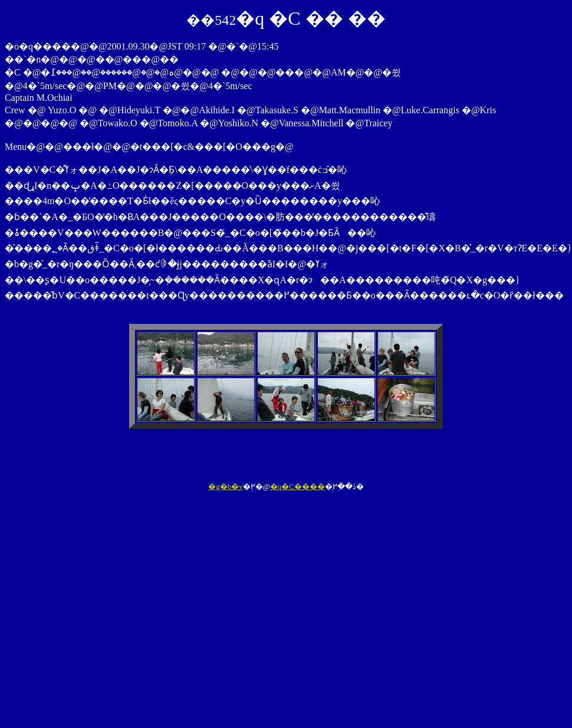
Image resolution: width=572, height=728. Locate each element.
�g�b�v (226, 486)
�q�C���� (297, 486)
